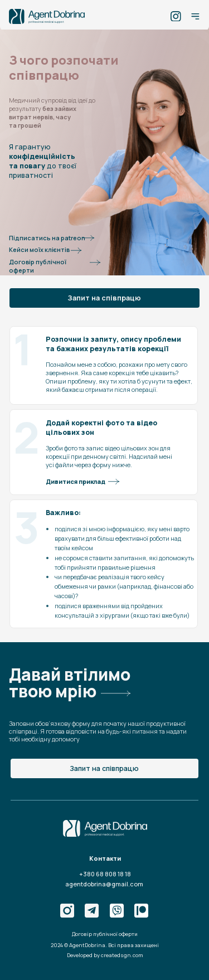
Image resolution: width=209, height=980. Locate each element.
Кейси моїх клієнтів (39, 249)
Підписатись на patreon (47, 238)
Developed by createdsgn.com (105, 955)
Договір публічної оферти (38, 266)
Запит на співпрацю (104, 298)
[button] (114, 482)
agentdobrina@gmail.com (104, 884)
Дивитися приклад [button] (76, 481)
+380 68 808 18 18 (105, 874)
